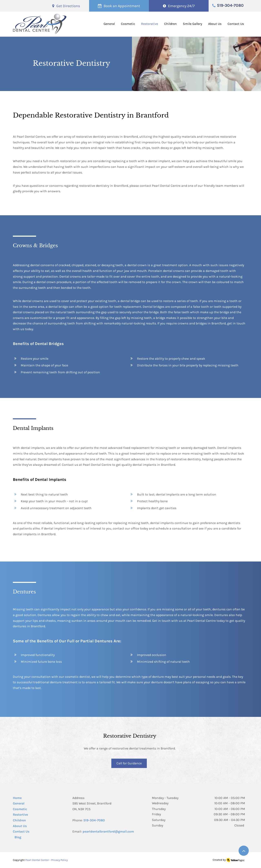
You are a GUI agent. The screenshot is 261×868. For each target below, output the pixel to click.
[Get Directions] (66, 6)
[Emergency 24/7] (179, 6)
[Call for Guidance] (129, 763)
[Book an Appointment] (119, 6)
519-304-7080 (94, 820)
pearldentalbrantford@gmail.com (108, 831)
